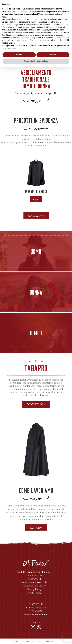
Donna (36, 292)
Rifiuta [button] (19, 55)
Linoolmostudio (48, 641)
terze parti (43, 19)
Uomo (36, 251)
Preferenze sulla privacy (34, 586)
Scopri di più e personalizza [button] (36, 61)
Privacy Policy (34, 589)
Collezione (36, 216)
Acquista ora (36, 404)
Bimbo (36, 333)
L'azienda (36, 528)
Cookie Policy (34, 593)
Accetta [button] (53, 55)
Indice (57, 641)
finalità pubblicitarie (10, 30)
